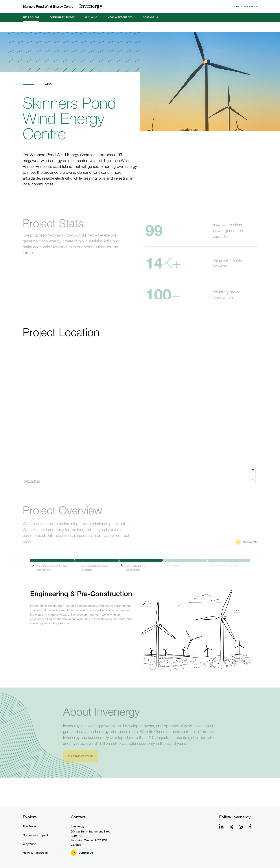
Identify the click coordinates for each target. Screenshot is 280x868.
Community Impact (62, 17)
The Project (31, 17)
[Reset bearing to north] (253, 480)
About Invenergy (246, 6)
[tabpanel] (140, 619)
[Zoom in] (253, 470)
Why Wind (91, 17)
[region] (140, 419)
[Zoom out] (253, 475)
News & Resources (120, 17)
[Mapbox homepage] (32, 482)
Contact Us (151, 17)
